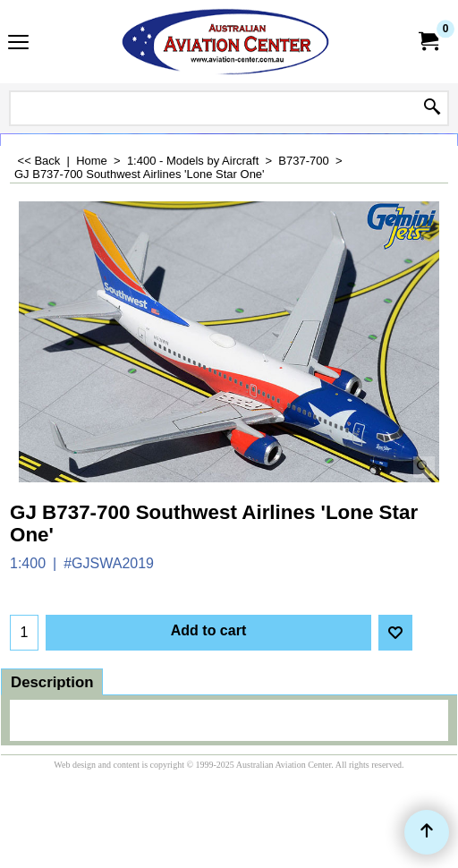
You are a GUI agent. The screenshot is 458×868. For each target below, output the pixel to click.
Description (52, 682)
